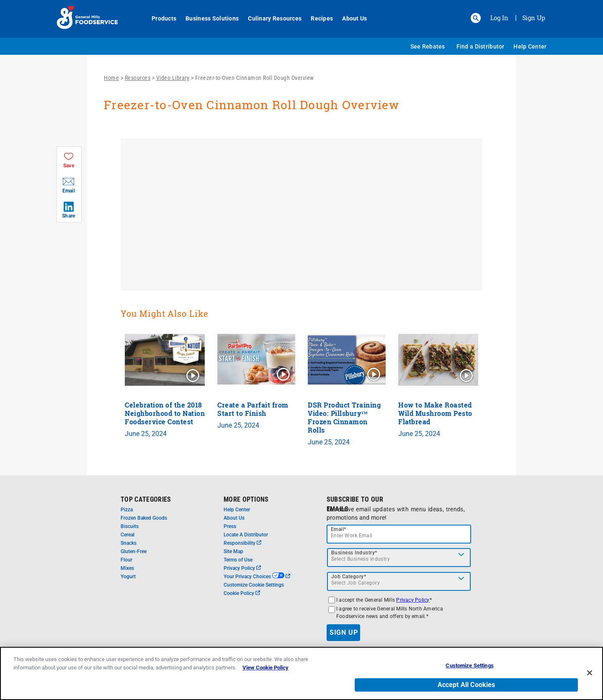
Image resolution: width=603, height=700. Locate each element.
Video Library (173, 78)
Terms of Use (238, 560)
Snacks (129, 543)
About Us (350, 18)
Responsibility (242, 543)
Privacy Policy (242, 568)
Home (111, 78)
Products (159, 18)
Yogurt (128, 577)
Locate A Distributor (246, 535)
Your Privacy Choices (257, 577)
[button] (476, 18)
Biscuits (130, 526)
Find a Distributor (481, 46)
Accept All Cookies (466, 685)
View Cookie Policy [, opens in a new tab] (265, 668)
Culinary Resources (270, 18)
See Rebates (428, 46)
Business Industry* (354, 553)
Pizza (127, 510)
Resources (138, 78)
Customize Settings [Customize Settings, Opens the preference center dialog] (469, 665)
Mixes (127, 568)
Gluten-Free (134, 551)
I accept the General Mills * (384, 600)
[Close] (590, 673)
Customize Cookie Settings (254, 585)
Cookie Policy (242, 593)
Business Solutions (207, 18)
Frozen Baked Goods (144, 518)
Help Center (530, 46)
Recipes (317, 18)
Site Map (233, 551)
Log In (499, 18)
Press (230, 526)
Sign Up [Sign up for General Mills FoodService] (534, 18)
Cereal (128, 535)
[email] (399, 534)
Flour (126, 560)
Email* (339, 529)
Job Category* (349, 577)
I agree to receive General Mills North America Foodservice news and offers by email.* (390, 613)
